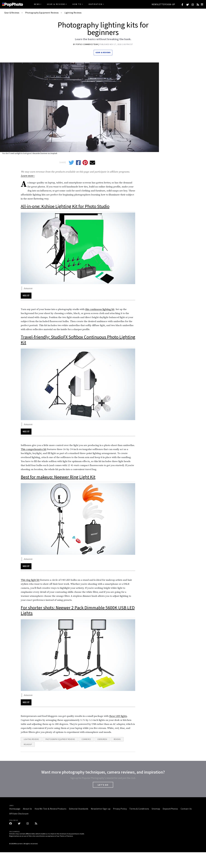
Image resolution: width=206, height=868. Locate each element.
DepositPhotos (170, 809)
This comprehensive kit (34, 449)
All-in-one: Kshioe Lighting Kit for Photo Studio (65, 206)
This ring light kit (30, 580)
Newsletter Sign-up (163, 4)
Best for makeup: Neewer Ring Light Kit (58, 477)
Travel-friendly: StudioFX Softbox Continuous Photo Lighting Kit (78, 340)
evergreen (102, 739)
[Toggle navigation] (202, 4)
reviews (117, 739)
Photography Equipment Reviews (42, 13)
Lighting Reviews (73, 13)
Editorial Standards (79, 809)
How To (77, 4)
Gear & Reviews (56, 4)
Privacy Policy (120, 809)
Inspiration (95, 4)
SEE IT (26, 296)
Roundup (28, 744)
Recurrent (19, 844)
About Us (27, 809)
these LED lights (118, 716)
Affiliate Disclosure (19, 814)
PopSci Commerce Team (87, 44)
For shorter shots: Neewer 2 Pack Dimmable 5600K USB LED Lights (78, 610)
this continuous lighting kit (100, 309)
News (37, 4)
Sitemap (156, 809)
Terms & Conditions (139, 809)
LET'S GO (103, 785)
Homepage (15, 809)
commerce (86, 739)
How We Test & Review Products (51, 809)
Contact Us (186, 809)
